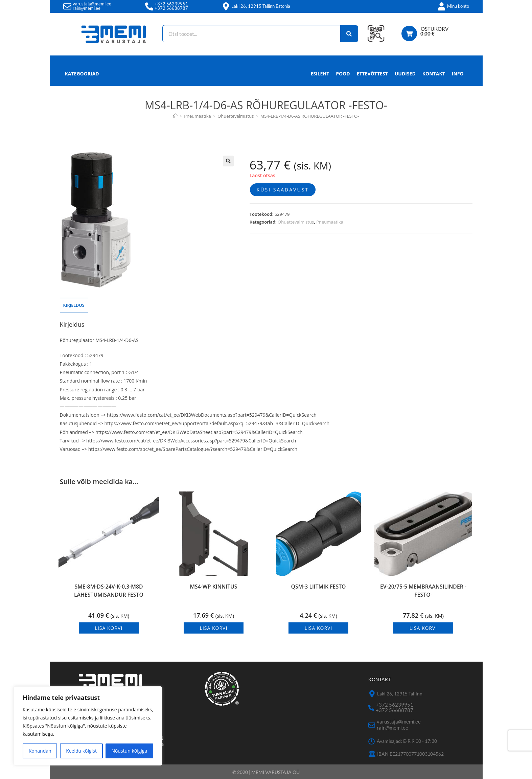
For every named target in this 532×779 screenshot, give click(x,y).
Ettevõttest (372, 74)
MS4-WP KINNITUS (214, 588)
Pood (343, 74)
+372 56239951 (171, 4)
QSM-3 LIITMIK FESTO (318, 588)
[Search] (344, 34)
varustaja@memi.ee (92, 4)
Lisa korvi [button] (109, 628)
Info (458, 75)
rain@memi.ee (87, 8)
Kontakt (434, 74)
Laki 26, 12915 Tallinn (400, 694)
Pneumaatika (330, 222)
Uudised (405, 74)
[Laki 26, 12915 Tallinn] (372, 694)
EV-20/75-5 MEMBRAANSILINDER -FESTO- (423, 593)
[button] (228, 161)
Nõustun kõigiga (129, 751)
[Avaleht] (175, 116)
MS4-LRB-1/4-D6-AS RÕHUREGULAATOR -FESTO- (310, 116)
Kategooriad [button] (82, 74)
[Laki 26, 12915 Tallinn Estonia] (226, 6)
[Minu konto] (442, 6)
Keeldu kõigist (81, 751)
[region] (88, 726)
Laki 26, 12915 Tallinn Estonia (261, 6)
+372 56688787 (171, 8)
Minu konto (458, 6)
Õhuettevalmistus (296, 222)
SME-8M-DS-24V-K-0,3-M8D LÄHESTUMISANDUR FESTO (109, 593)
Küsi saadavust (283, 190)
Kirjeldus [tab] (74, 305)
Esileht (320, 74)
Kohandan (40, 751)
